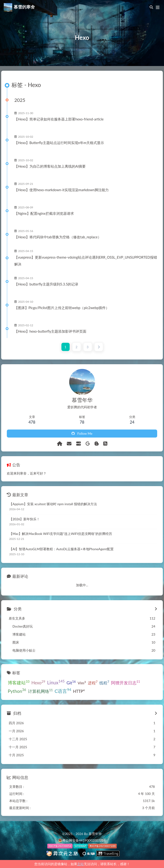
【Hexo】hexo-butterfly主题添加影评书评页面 (50, 331)
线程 (104, 683)
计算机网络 (40, 691)
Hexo (38, 682)
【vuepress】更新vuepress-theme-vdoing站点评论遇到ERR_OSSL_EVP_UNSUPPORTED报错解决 (86, 261)
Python (17, 691)
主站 (80, 864)
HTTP (79, 691)
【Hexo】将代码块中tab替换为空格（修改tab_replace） (58, 237)
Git (71, 682)
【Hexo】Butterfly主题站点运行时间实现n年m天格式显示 (59, 143)
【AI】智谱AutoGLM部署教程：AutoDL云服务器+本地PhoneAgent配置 (61, 549)
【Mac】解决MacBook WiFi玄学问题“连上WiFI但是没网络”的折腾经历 (61, 534)
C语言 (63, 690)
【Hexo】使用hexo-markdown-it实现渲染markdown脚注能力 (62, 190)
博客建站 (19, 682)
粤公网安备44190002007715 (84, 840)
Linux (56, 682)
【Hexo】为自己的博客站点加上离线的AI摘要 (50, 166)
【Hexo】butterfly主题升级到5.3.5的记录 (46, 284)
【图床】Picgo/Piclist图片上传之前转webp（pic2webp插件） (62, 308)
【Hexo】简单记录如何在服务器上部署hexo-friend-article (59, 119)
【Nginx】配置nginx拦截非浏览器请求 (44, 213)
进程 (93, 683)
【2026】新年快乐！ (24, 519)
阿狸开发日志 (126, 682)
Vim (82, 683)
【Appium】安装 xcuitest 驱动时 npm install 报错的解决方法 (53, 504)
